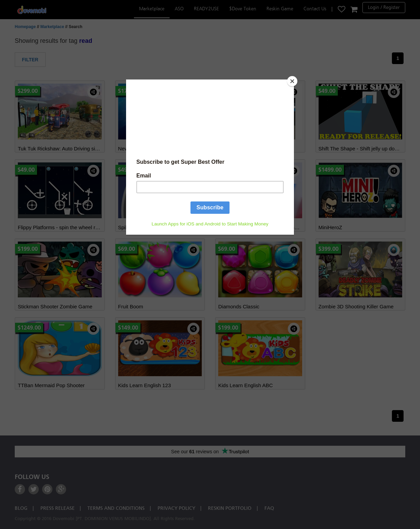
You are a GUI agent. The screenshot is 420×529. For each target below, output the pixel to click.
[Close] (292, 81)
